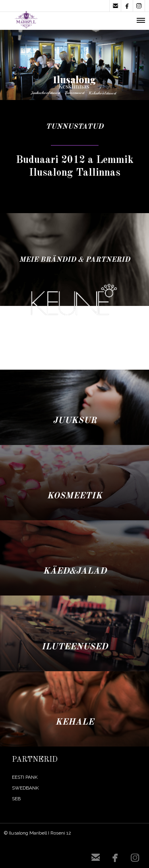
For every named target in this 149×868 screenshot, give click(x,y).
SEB (16, 799)
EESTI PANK (25, 777)
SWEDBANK (25, 788)
